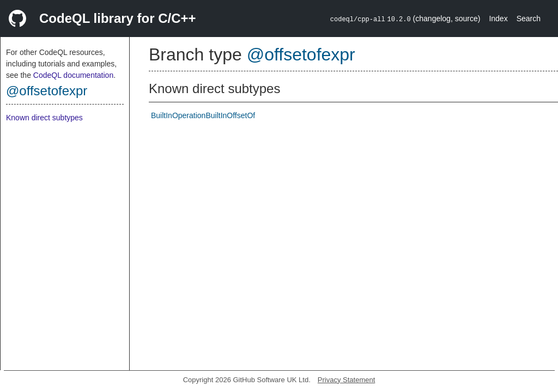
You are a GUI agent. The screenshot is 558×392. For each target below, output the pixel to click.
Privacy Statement (347, 380)
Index (498, 19)
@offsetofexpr (47, 91)
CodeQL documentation (73, 75)
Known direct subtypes (44, 118)
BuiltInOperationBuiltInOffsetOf (203, 115)
